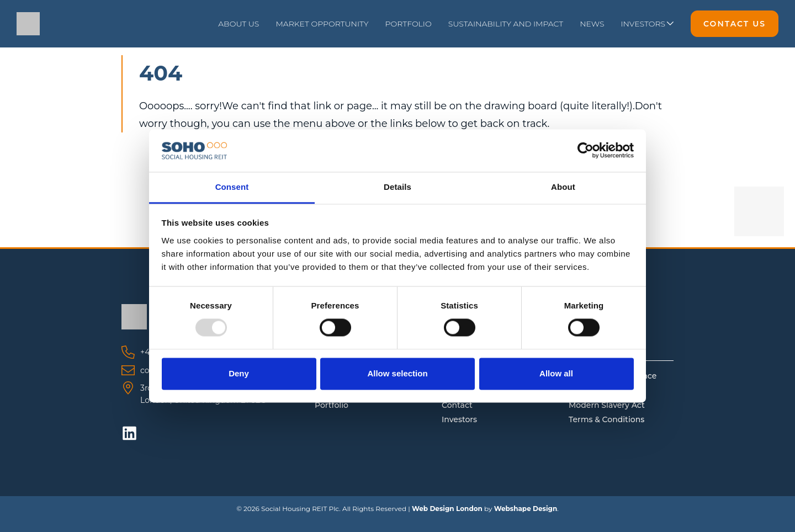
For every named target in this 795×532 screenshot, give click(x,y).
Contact (457, 405)
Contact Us (735, 24)
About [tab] (563, 187)
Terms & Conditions (606, 419)
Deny (239, 373)
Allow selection (397, 373)
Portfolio (332, 405)
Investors (459, 419)
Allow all (556, 373)
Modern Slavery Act (607, 405)
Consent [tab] (232, 187)
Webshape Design (526, 509)
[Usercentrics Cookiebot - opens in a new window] (585, 151)
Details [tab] (397, 187)
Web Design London (447, 509)
